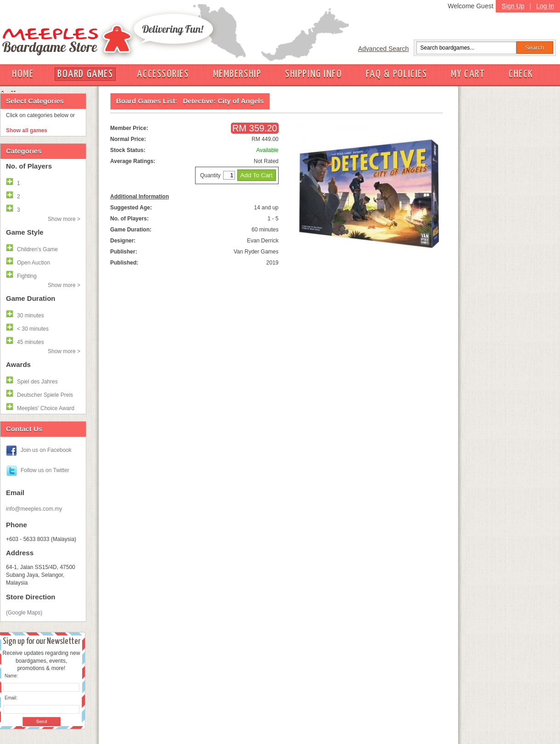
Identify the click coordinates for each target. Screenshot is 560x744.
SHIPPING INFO (314, 74)
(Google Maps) (24, 613)
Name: (11, 676)
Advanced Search (384, 49)
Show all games (27, 130)
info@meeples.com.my (34, 509)
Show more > (64, 219)
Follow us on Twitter (45, 470)
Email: (11, 698)
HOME (23, 74)
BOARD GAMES (85, 74)
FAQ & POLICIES (396, 74)
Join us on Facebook (46, 450)
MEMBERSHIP (237, 74)
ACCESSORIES (163, 74)
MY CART (468, 74)
